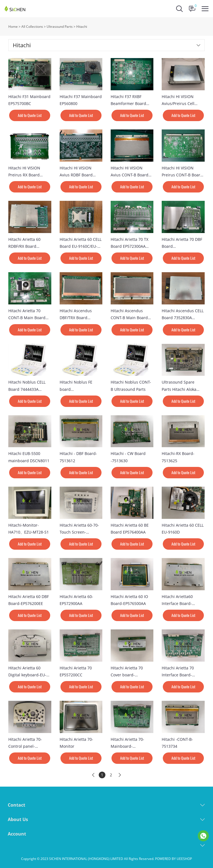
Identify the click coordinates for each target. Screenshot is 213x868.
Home (13, 27)
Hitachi (82, 27)
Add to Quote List (30, 115)
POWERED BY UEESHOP (173, 859)
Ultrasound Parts (60, 27)
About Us (18, 819)
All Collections (32, 27)
